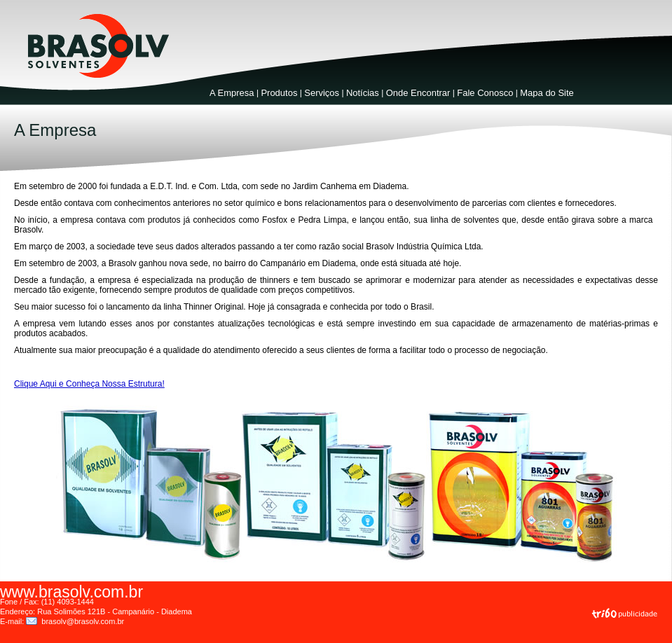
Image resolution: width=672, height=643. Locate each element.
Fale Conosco (485, 93)
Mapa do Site (547, 93)
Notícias (363, 93)
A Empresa (232, 93)
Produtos (279, 93)
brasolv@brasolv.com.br (83, 621)
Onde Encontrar (418, 93)
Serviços (322, 93)
